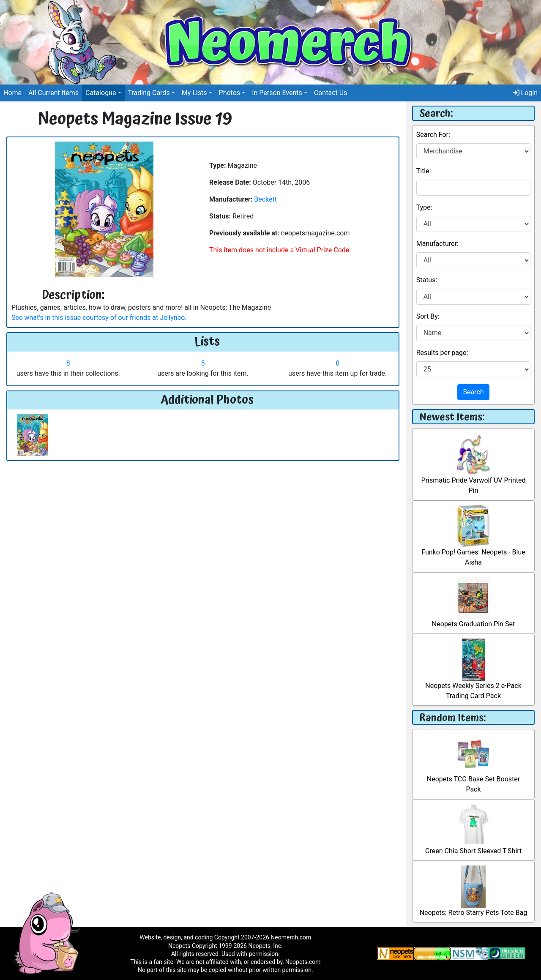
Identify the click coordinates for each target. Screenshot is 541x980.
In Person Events (277, 93)
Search (473, 392)
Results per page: (442, 353)
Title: (424, 171)
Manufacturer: (437, 244)
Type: (424, 207)
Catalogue (101, 93)
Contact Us (331, 93)
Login (525, 93)
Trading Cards (149, 93)
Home (12, 93)
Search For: (433, 135)
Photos (230, 93)
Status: (427, 280)
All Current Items (53, 93)
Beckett (265, 199)
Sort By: (428, 316)
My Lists (194, 93)
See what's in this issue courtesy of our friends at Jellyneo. (99, 318)
